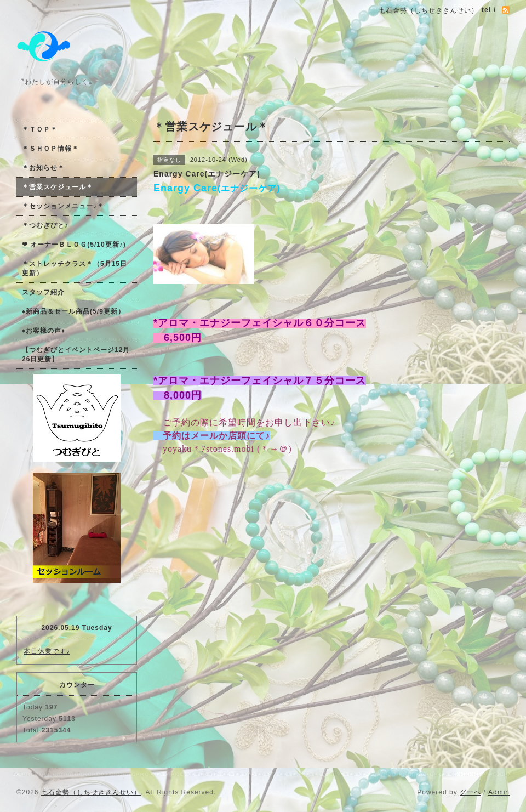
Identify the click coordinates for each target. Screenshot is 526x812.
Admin (499, 792)
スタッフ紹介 (43, 292)
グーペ (470, 792)
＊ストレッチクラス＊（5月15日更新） (75, 268)
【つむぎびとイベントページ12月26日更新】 (76, 354)
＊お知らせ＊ (43, 168)
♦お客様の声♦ (44, 331)
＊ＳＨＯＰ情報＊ (50, 149)
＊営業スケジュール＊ (58, 187)
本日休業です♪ (47, 651)
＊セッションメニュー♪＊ (63, 206)
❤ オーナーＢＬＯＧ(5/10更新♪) (74, 245)
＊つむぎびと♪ (45, 225)
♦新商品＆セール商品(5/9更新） (73, 311)
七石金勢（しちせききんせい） (91, 792)
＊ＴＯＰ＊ (40, 129)
